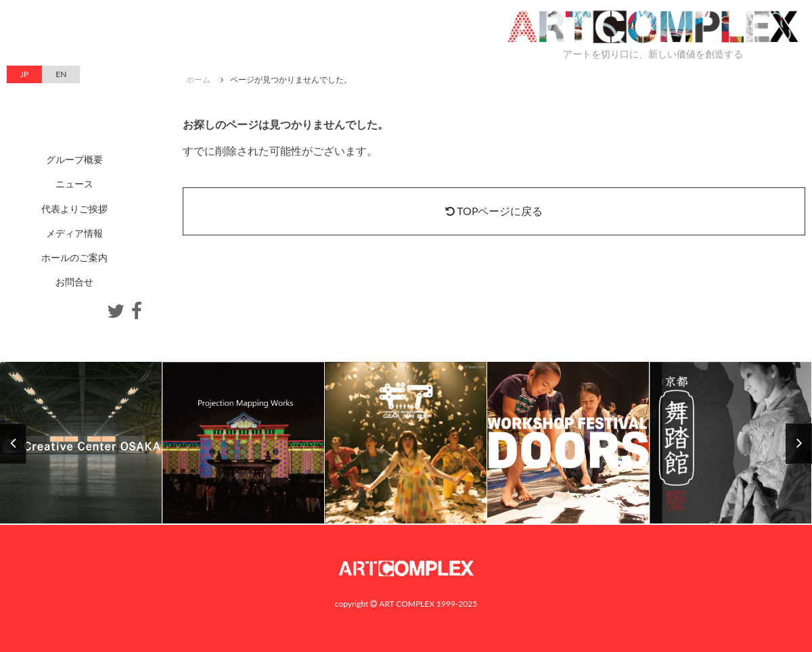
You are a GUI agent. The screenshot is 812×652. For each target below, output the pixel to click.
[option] (406, 443)
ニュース (74, 184)
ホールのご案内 (74, 257)
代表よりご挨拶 (74, 209)
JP (24, 74)
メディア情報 (74, 233)
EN (61, 74)
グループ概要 (74, 159)
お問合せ (74, 282)
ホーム (198, 79)
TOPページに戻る (494, 211)
